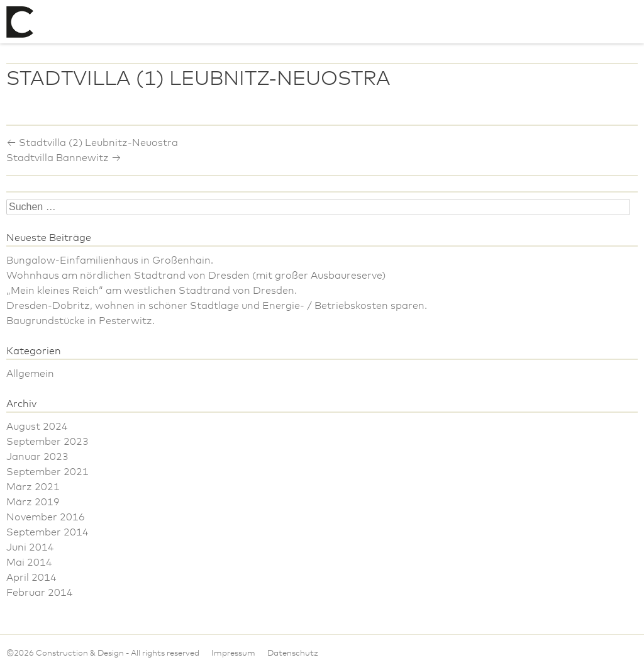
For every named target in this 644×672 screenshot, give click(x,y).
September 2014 (47, 532)
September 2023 (47, 442)
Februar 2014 (40, 593)
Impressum (233, 653)
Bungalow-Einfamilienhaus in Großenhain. (110, 260)
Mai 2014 (29, 563)
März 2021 (33, 487)
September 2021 (47, 472)
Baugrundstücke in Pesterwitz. (80, 321)
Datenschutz (293, 653)
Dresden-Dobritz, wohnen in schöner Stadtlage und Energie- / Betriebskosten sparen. (217, 306)
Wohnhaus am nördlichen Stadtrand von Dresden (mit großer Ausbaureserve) (196, 276)
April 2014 (31, 578)
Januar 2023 (37, 457)
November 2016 (46, 517)
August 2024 (37, 427)
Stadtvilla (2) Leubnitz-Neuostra (92, 143)
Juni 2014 (30, 547)
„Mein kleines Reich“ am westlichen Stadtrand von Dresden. (152, 291)
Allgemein (30, 374)
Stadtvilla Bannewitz (64, 158)
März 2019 (33, 502)
